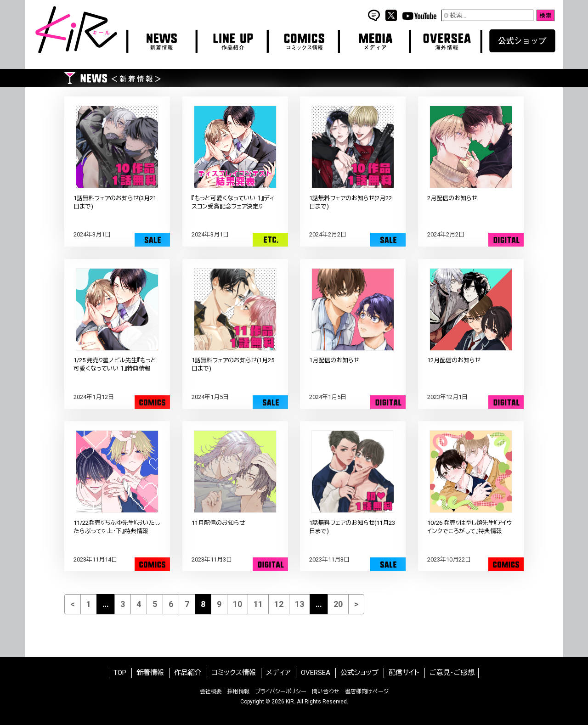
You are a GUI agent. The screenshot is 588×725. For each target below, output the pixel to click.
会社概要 (211, 691)
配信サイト (404, 673)
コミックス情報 (234, 673)
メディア (278, 673)
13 (300, 604)
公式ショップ (359, 673)
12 (279, 604)
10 (237, 604)
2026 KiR (283, 702)
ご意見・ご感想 (452, 673)
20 (338, 604)
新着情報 (150, 673)
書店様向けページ (367, 691)
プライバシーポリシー (281, 691)
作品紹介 (188, 673)
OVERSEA (316, 673)
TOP (120, 673)
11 (258, 604)
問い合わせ (326, 691)
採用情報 (238, 691)
